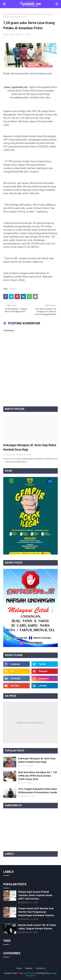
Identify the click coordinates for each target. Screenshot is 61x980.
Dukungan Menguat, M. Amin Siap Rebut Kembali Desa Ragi (30, 447)
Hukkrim (16, 14)
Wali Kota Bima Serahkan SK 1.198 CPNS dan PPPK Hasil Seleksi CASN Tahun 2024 (37, 776)
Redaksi (29, 968)
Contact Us (41, 968)
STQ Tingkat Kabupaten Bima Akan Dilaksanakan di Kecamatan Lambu (38, 791)
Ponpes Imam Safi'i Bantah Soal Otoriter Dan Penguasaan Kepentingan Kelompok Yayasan (36, 912)
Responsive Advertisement (30, 723)
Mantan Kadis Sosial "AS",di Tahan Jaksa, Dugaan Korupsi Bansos (37, 927)
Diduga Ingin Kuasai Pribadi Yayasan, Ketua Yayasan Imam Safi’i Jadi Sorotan (35, 895)
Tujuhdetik (10, 34)
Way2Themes (29, 973)
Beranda (7, 14)
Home (19, 968)
